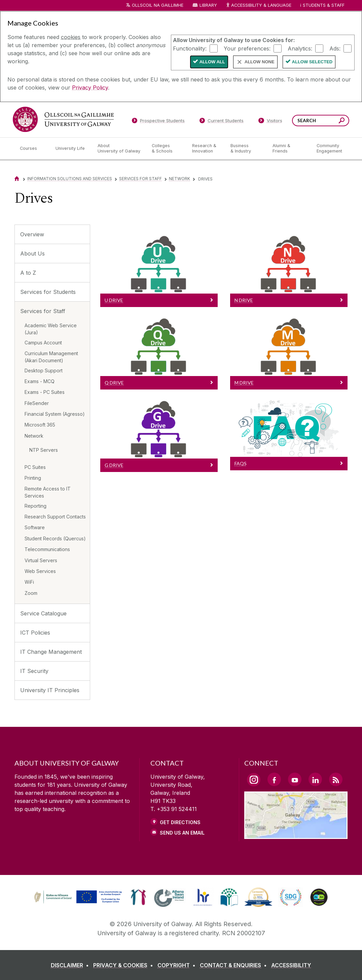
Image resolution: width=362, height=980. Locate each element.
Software (35, 527)
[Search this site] (342, 121)
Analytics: (300, 48)
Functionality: (190, 48)
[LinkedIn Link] (315, 779)
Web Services (40, 571)
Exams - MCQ (40, 381)
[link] (77, 897)
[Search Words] (321, 121)
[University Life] (71, 148)
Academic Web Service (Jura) (51, 329)
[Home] (17, 179)
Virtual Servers (41, 560)
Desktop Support (44, 370)
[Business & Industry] (246, 148)
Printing (33, 478)
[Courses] (32, 148)
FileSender (37, 403)
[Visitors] (270, 122)
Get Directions (180, 822)
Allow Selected (312, 62)
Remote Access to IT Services (48, 492)
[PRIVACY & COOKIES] (124, 965)
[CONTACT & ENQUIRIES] (235, 965)
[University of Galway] (63, 119)
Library (208, 5)
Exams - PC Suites (45, 392)
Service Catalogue (43, 613)
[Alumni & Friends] (289, 148)
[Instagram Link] (254, 780)
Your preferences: (247, 48)
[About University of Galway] (119, 148)
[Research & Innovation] (206, 148)
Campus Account (43, 343)
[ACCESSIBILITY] (291, 965)
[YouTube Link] (295, 779)
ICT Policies (35, 633)
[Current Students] (222, 122)
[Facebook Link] (274, 779)
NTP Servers (44, 450)
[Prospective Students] (158, 122)
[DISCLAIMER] (71, 965)
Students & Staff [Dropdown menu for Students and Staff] (324, 5)
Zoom (31, 593)
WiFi (29, 582)
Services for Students (48, 292)
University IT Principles (50, 690)
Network (179, 179)
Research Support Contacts (55, 517)
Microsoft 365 (40, 425)
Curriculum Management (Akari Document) (51, 357)
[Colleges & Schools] (167, 148)
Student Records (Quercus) (55, 538)
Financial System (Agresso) (55, 414)
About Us (32, 254)
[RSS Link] (336, 779)
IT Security (34, 671)
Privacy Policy (90, 88)
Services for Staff (140, 179)
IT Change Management (51, 652)
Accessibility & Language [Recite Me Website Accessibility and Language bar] (258, 6)
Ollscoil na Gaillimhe (158, 5)
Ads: (335, 48)
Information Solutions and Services (70, 179)
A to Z (28, 273)
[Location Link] (296, 835)
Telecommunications (47, 549)
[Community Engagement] (329, 148)
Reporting (35, 506)
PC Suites (35, 467)
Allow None (260, 62)
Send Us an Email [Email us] (182, 833)
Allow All (212, 62)
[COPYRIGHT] (178, 965)
